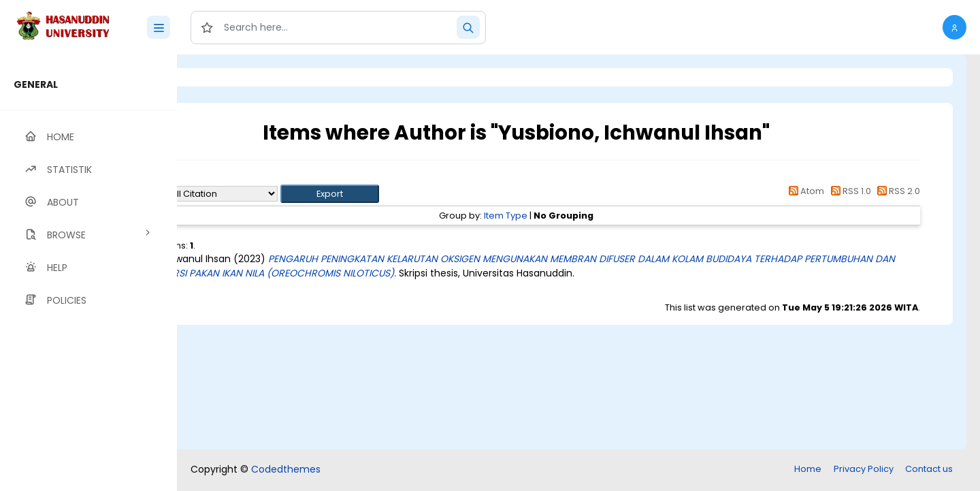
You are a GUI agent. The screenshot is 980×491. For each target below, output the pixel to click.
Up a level (251, 178)
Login (235, 77)
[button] (954, 27)
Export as (243, 194)
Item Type (561, 216)
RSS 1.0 (848, 191)
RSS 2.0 (897, 191)
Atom (804, 191)
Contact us (929, 469)
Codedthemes (286, 469)
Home (808, 469)
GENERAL (36, 84)
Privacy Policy (864, 469)
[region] (88, 273)
